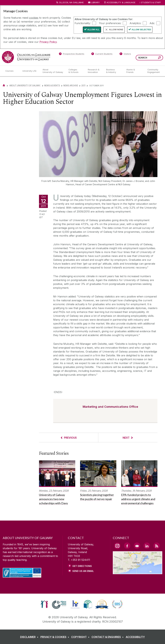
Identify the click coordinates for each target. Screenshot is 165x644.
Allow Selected (141, 30)
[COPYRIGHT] (81, 637)
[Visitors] (125, 54)
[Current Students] (102, 54)
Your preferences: (110, 23)
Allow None (116, 30)
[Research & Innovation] (94, 71)
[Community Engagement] (154, 71)
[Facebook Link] (127, 546)
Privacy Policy (48, 42)
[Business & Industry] (114, 71)
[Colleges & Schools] (76, 71)
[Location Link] (138, 572)
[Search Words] (149, 58)
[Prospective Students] (72, 54)
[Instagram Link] (117, 546)
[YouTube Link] (137, 546)
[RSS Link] (157, 546)
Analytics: (135, 23)
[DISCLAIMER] (30, 637)
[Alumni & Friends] (134, 71)
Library (96, 2)
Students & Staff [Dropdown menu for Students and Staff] (151, 2)
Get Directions (82, 566)
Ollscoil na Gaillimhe (71, 2)
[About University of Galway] (53, 71)
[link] (44, 604)
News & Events (52, 85)
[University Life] (30, 71)
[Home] (4, 85)
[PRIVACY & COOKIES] (55, 637)
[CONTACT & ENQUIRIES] (108, 637)
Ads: (152, 23)
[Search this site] (159, 58)
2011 (83, 85)
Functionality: (83, 23)
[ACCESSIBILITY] (135, 637)
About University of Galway (25, 85)
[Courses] (11, 71)
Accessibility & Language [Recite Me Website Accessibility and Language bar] (120, 3)
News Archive (71, 85)
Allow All (93, 30)
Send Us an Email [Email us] (83, 571)
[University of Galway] (26, 57)
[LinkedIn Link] (147, 546)
